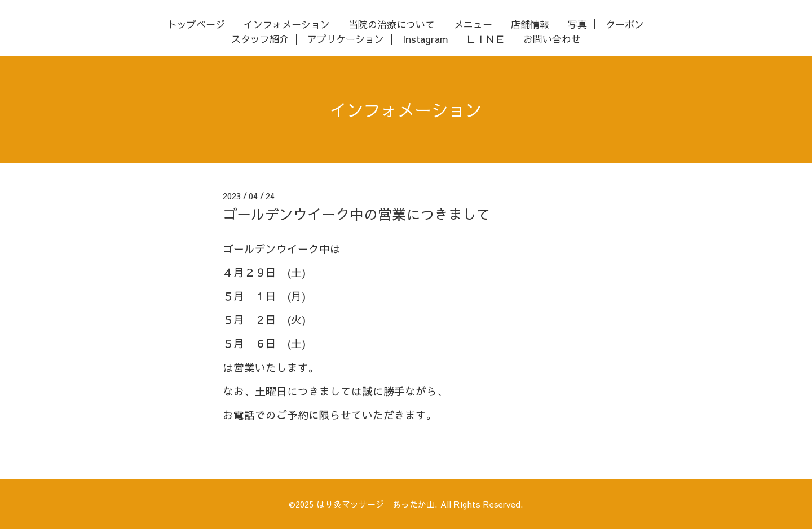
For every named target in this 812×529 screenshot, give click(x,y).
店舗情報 (530, 25)
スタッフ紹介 (260, 39)
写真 (577, 25)
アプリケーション (346, 39)
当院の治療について (392, 25)
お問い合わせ (552, 39)
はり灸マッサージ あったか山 (376, 504)
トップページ (196, 25)
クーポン (625, 25)
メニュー (473, 25)
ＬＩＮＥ (486, 39)
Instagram (425, 39)
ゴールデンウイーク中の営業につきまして (357, 214)
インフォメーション (287, 25)
